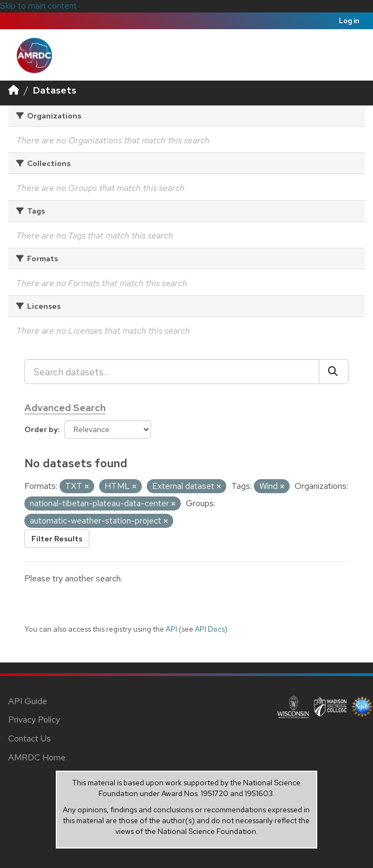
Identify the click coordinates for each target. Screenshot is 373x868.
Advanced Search (65, 408)
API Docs (210, 629)
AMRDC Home (37, 757)
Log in (349, 21)
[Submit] (334, 372)
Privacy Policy (34, 720)
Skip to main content (38, 6)
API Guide (28, 701)
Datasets (55, 90)
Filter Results (57, 539)
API (171, 629)
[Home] (14, 90)
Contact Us (30, 738)
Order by (41, 429)
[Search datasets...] (172, 372)
